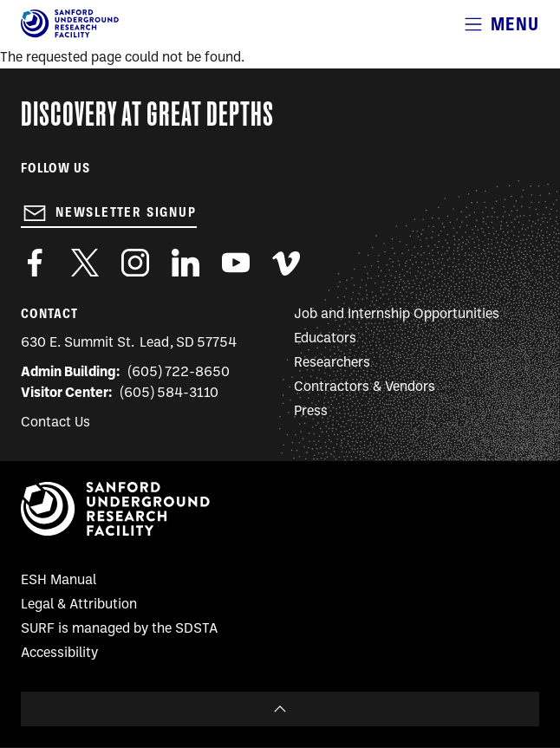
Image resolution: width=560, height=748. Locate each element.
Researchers (332, 363)
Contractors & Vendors (365, 387)
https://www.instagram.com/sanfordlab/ (135, 263)
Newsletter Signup (126, 212)
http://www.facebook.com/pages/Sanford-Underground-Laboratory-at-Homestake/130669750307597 (35, 263)
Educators (325, 339)
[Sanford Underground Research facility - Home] (70, 35)
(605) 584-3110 (169, 394)
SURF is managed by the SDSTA (119, 629)
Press (311, 412)
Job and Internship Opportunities (397, 315)
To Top (280, 709)
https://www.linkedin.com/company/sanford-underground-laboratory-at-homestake (186, 263)
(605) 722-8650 (179, 373)
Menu (515, 24)
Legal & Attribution (79, 605)
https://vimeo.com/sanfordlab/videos (286, 263)
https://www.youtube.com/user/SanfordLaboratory (236, 263)
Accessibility (59, 654)
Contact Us (55, 423)
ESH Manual (59, 581)
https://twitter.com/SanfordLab (85, 263)
